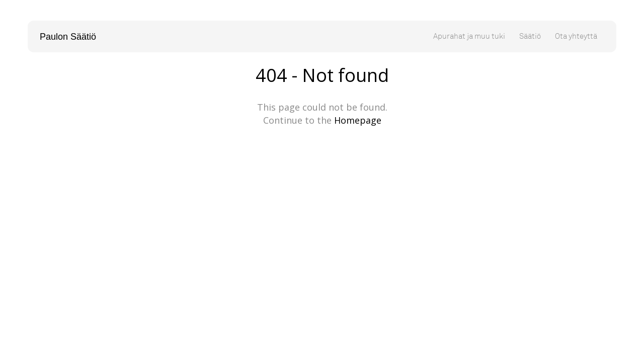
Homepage (358, 120)
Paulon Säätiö (68, 37)
